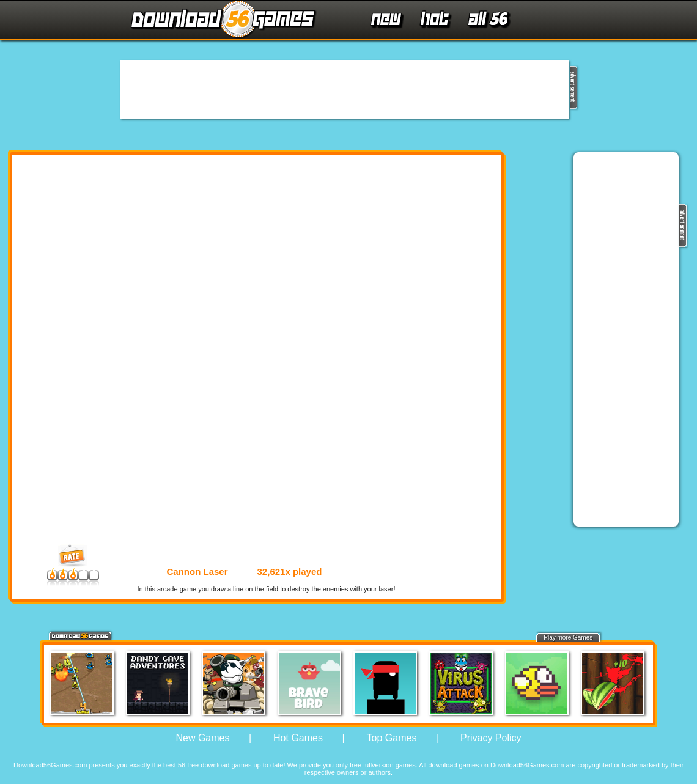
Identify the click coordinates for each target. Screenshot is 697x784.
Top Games (392, 738)
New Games (202, 738)
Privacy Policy (491, 738)
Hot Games (298, 738)
